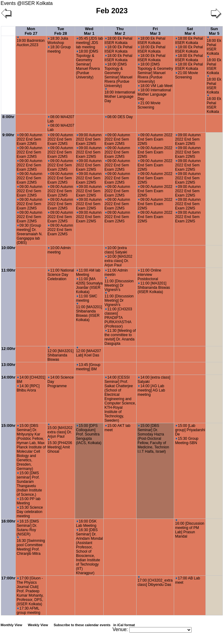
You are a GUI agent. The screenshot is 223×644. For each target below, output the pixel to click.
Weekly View (38, 625)
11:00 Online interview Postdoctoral (149, 275)
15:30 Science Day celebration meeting (30, 512)
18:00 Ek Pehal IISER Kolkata (118, 41)
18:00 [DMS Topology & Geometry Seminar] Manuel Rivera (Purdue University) (88, 64)
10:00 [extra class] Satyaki (116, 250)
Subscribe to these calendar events (95, 625)
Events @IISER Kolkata (27, 3)
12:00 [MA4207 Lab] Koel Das (88, 352)
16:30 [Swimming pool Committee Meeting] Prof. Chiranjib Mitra (31, 546)
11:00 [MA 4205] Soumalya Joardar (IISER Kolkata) (89, 285)
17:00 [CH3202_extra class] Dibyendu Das (155, 581)
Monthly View (11, 625)
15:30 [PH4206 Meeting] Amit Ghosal (60, 446)
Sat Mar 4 (190, 31)
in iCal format (124, 625)
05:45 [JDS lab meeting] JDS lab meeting (90, 43)
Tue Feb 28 (61, 31)
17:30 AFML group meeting (28, 610)
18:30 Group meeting (59, 49)
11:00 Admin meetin (116, 272)
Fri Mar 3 (155, 31)
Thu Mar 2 (120, 31)
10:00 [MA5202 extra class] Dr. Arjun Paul (118, 261)
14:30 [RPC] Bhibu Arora (28, 388)
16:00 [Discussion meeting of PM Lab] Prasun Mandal (190, 529)
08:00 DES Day (119, 117)
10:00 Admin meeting (59, 250)
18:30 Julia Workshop (58, 41)
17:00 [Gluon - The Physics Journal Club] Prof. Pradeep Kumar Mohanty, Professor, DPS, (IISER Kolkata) (30, 591)
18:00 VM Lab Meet (155, 86)
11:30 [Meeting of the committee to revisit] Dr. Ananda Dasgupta (120, 337)
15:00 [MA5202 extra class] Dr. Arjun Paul (60, 431)
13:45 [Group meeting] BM (88, 367)
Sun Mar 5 (214, 31)
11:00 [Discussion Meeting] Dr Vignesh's (119, 284)
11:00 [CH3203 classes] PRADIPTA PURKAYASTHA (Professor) (118, 318)
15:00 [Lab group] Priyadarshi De (190, 430)
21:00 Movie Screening (149, 105)
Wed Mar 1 (89, 31)
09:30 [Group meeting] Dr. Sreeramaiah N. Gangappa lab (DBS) (30, 234)
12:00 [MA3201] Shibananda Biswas (60, 354)
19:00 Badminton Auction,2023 (31, 42)
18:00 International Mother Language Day (120, 95)
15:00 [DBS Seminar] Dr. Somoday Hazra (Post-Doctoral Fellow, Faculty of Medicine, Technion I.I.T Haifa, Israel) (153, 439)
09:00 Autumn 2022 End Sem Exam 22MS (29, 139)
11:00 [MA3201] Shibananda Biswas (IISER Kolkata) (89, 312)
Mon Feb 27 (31, 31)
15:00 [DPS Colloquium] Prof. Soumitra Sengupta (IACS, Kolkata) (89, 434)
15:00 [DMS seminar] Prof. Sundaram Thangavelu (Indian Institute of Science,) (29, 484)
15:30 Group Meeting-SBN (187, 441)
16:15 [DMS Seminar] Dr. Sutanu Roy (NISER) (28, 528)
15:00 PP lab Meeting (29, 501)
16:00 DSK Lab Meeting (86, 523)
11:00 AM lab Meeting (88, 272)
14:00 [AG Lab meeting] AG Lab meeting (151, 390)
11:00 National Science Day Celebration (61, 275)
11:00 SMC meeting (87, 298)
